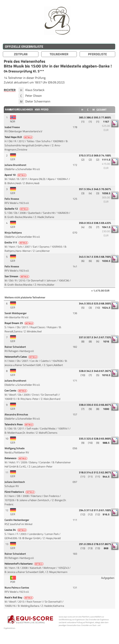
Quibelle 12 (17, 209)
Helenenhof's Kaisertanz (24, 564)
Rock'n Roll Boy (19, 597)
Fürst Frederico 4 (20, 492)
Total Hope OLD (19, 137)
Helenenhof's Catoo (21, 357)
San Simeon (17, 276)
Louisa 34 (16, 530)
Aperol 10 (16, 175)
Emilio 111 (17, 242)
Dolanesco (16, 458)
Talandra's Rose (19, 424)
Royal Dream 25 (19, 323)
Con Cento (16, 391)
